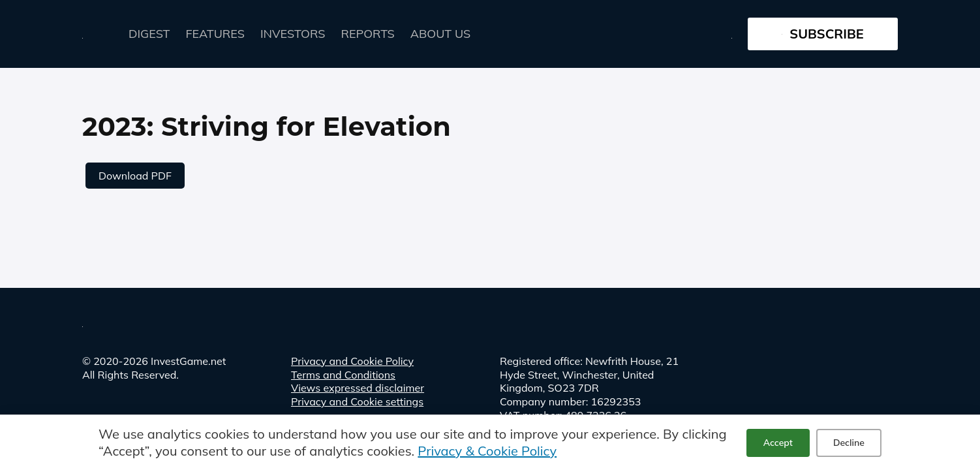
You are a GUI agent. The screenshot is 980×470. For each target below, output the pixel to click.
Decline (849, 443)
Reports (368, 34)
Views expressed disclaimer (358, 388)
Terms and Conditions (343, 375)
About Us (440, 34)
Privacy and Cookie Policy (352, 361)
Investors (293, 34)
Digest (149, 34)
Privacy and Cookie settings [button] (357, 401)
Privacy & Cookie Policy (487, 451)
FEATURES (215, 34)
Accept (778, 443)
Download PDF (135, 176)
